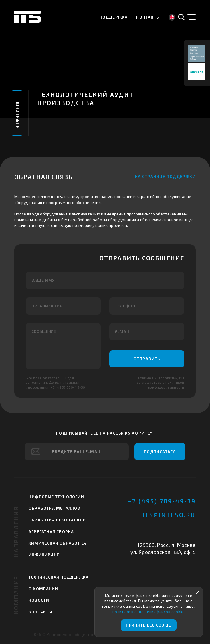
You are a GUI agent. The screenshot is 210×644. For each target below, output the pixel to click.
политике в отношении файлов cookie (148, 612)
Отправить (147, 359)
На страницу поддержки (165, 176)
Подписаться (160, 452)
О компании (43, 589)
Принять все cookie (149, 625)
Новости (39, 600)
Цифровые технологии (56, 497)
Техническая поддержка (59, 577)
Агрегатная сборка (51, 532)
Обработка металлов (54, 508)
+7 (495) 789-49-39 (162, 501)
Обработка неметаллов (57, 520)
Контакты (148, 17)
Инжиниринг (17, 113)
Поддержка (114, 17)
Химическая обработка (57, 543)
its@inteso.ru (169, 515)
